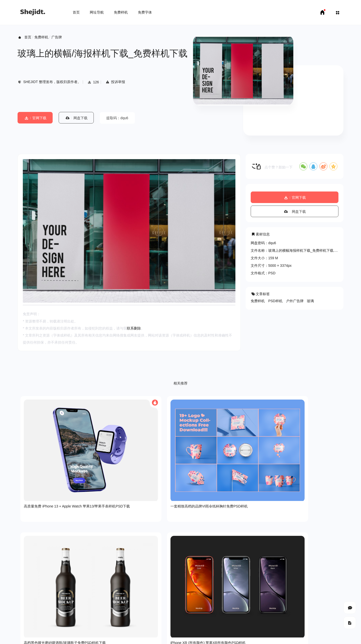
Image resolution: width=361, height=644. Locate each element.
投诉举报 (115, 82)
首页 (76, 12)
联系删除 (134, 328)
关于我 (23, 604)
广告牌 (57, 37)
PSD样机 (275, 301)
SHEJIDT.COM (280, 622)
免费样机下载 (47, 636)
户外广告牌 (295, 301)
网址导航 (97, 12)
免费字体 (145, 12)
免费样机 (121, 12)
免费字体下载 (71, 636)
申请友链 (93, 636)
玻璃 (310, 301)
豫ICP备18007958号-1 (326, 621)
